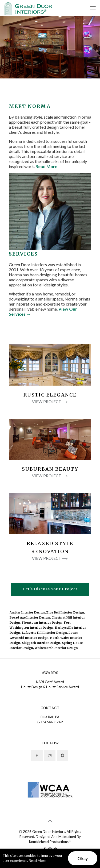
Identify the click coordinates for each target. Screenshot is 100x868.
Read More (37, 861)
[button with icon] (37, 755)
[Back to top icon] (50, 821)
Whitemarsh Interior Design (56, 648)
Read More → (49, 166)
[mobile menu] (93, 8)
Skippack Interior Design (41, 643)
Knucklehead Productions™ (50, 842)
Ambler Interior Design (27, 612)
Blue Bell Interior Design (65, 612)
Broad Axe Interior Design (30, 617)
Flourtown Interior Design (42, 623)
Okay (83, 858)
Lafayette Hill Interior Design (44, 633)
